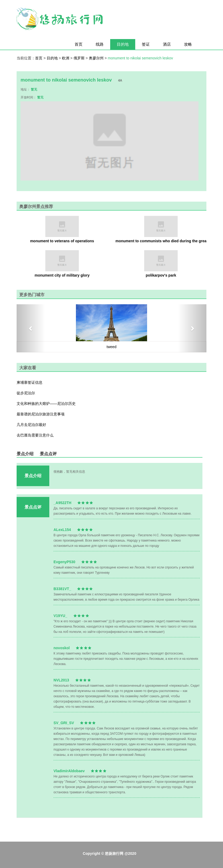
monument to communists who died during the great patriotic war (161, 241)
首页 (79, 44)
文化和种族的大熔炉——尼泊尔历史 (46, 404)
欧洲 (66, 58)
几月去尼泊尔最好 (31, 425)
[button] (31, 328)
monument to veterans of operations (62, 241)
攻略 (188, 44)
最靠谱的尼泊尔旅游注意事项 (41, 414)
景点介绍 (25, 454)
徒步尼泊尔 (26, 393)
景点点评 (48, 454)
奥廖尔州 (97, 58)
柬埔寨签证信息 (30, 382)
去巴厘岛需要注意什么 (35, 435)
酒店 (167, 44)
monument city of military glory (62, 275)
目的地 (123, 44)
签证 (146, 44)
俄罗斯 (80, 58)
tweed (111, 347)
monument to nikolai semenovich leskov (140, 58)
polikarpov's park (161, 275)
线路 (100, 44)
